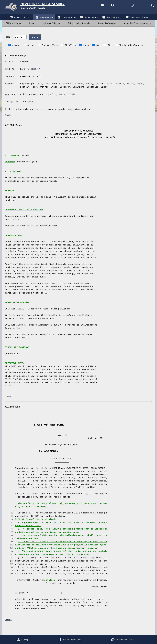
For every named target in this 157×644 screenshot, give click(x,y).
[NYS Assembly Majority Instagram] (127, 6)
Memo (86, 52)
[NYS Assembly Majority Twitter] (117, 6)
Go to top (8, 122)
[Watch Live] (96, 6)
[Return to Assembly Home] (41, 8)
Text (99, 52)
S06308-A (36, 76)
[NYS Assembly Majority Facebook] (106, 6)
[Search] (148, 6)
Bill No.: (9, 42)
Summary (16, 52)
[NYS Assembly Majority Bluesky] (137, 6)
